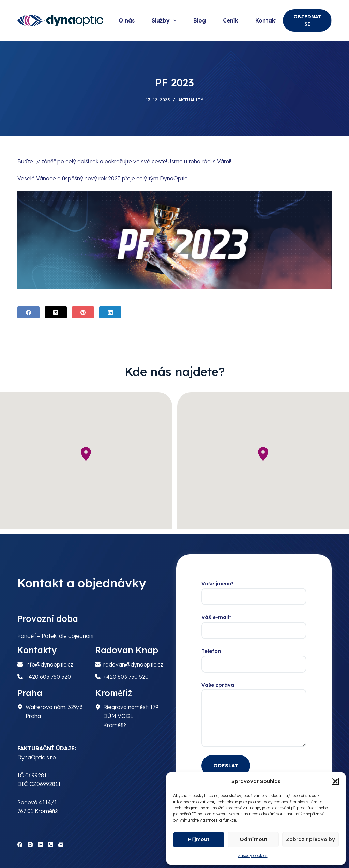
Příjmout (199, 839)
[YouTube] (40, 845)
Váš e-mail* (254, 624)
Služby (165, 20)
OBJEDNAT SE (307, 20)
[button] (335, 781)
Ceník (231, 20)
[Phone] (51, 845)
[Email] (61, 845)
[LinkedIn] (110, 312)
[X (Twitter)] (56, 312)
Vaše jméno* (254, 590)
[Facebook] (28, 312)
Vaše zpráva (254, 714)
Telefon (254, 658)
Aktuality (191, 100)
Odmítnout (253, 839)
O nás (127, 20)
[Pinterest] (83, 312)
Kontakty (268, 20)
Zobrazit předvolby (310, 839)
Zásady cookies (253, 856)
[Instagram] (30, 845)
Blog (200, 20)
